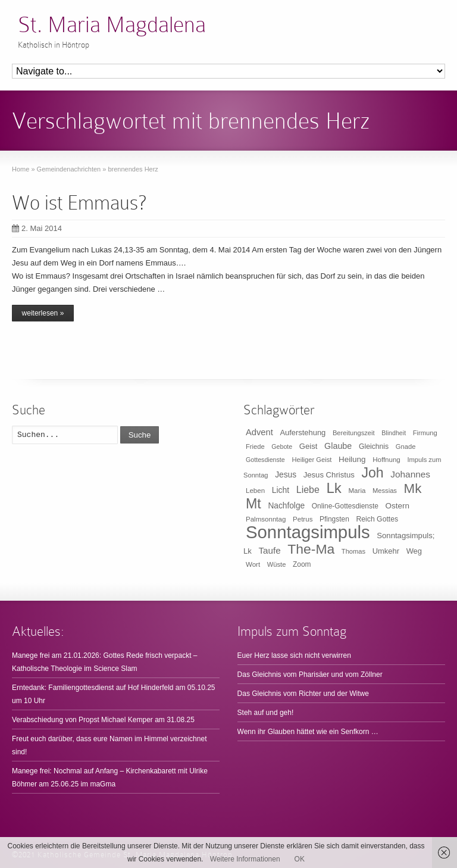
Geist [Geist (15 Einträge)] (309, 446)
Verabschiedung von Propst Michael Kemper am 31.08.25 (103, 720)
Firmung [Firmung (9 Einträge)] (425, 433)
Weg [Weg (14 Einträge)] (414, 551)
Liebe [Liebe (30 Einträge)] (308, 490)
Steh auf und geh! (266, 713)
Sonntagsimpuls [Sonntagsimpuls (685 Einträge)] (308, 532)
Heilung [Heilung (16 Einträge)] (352, 459)
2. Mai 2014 (37, 228)
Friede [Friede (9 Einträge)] (255, 447)
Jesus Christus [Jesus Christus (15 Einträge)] (329, 475)
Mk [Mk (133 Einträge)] (413, 488)
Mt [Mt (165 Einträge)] (253, 504)
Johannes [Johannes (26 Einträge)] (410, 474)
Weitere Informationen (245, 859)
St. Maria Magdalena (112, 25)
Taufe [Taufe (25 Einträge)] (270, 550)
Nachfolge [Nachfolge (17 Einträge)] (286, 506)
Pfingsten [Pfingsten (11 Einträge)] (334, 519)
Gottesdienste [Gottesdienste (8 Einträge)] (265, 460)
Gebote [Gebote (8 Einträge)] (282, 447)
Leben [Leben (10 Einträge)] (255, 491)
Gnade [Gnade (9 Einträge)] (406, 447)
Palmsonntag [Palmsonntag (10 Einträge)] (266, 519)
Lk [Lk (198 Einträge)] (334, 488)
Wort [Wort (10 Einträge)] (253, 564)
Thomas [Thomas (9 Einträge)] (353, 551)
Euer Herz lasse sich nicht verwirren (294, 655)
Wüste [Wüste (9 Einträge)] (277, 564)
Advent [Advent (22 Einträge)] (259, 432)
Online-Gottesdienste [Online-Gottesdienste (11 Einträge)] (345, 506)
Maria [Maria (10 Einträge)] (357, 491)
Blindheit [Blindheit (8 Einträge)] (394, 433)
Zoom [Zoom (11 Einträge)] (302, 564)
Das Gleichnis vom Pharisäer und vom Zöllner (310, 675)
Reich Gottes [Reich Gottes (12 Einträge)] (377, 519)
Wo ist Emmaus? (79, 203)
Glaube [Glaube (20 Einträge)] (338, 446)
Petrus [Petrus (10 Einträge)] (303, 519)
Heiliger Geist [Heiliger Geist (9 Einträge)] (312, 460)
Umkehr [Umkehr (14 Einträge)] (386, 551)
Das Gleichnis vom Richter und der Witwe (303, 694)
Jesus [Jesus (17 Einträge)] (286, 475)
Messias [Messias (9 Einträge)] (385, 491)
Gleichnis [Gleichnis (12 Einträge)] (374, 447)
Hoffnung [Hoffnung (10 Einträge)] (386, 460)
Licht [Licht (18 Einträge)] (281, 490)
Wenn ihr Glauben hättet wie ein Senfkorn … (308, 732)
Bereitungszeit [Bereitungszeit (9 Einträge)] (354, 433)
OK (300, 859)
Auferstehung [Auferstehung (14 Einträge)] (303, 433)
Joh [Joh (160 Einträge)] (372, 473)
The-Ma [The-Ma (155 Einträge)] (311, 549)
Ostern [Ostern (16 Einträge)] (397, 506)
